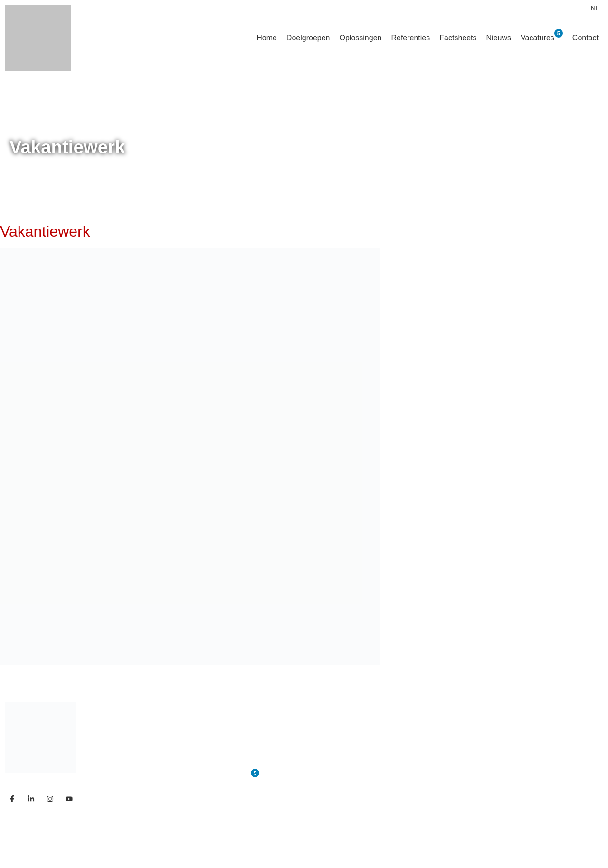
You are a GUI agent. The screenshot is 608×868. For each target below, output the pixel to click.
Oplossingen (360, 38)
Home (267, 38)
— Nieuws (437, 758)
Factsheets (458, 38)
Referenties (410, 38)
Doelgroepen (308, 38)
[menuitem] (595, 8)
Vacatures (542, 35)
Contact (585, 38)
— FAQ (432, 777)
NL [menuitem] (595, 8)
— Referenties (446, 739)
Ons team (230, 758)
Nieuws (499, 38)
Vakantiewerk (45, 231)
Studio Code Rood (150, 841)
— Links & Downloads (461, 796)
